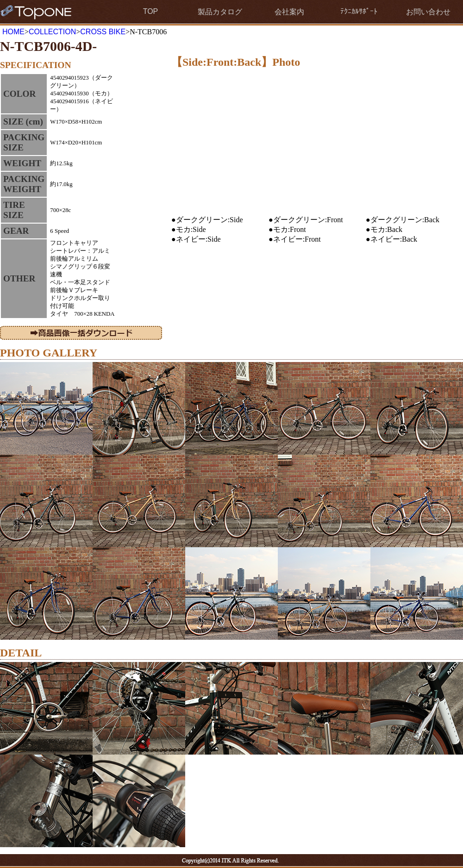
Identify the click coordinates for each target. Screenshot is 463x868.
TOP (151, 11)
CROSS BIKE (103, 32)
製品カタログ (220, 12)
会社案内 (289, 12)
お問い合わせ (428, 12)
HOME (13, 32)
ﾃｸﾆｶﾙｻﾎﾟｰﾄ (359, 11)
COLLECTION (52, 32)
